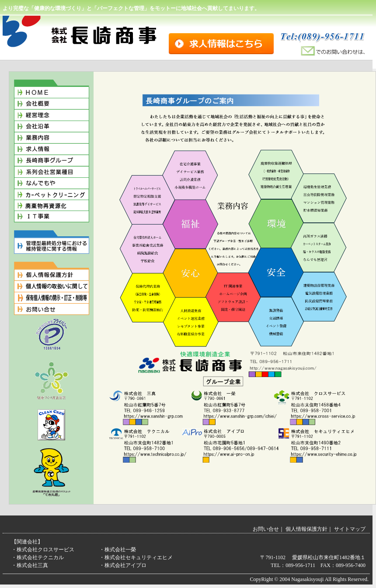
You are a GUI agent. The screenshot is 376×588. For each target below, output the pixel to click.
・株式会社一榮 (118, 550)
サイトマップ (350, 529)
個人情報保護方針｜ (309, 529)
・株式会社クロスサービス (43, 550)
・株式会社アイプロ (123, 565)
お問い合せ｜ (268, 529)
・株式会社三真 (30, 565)
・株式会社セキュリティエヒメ (136, 557)
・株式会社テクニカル (38, 557)
